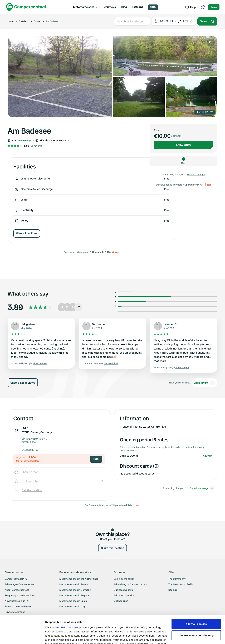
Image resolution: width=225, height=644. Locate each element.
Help (191, 7)
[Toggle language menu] (203, 7)
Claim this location (112, 548)
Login (214, 7)
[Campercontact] (26, 7)
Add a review (204, 383)
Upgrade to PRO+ (102, 252)
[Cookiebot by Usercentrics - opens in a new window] (22, 637)
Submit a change (196, 174)
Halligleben (28, 324)
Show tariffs (184, 145)
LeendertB (170, 324)
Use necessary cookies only (196, 607)
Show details (53, 637)
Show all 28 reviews (23, 383)
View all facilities (27, 233)
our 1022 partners (67, 599)
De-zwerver (99, 324)
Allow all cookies (196, 596)
